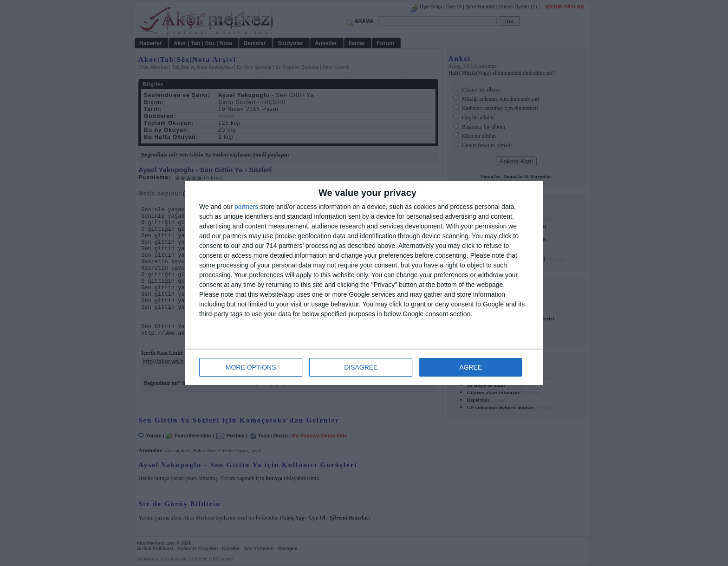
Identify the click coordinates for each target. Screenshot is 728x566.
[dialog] (364, 283)
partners (246, 207)
